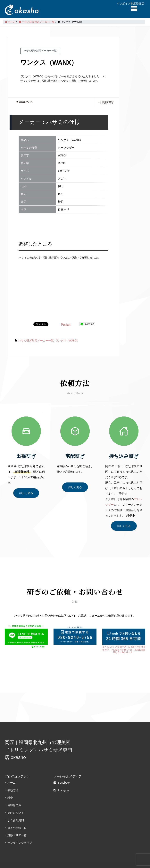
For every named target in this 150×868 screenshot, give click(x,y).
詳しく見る (26, 484)
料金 (10, 788)
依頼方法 (13, 781)
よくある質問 (16, 811)
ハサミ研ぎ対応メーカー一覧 (36, 331)
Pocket (66, 315)
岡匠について (16, 803)
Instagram (62, 781)
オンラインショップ (20, 833)
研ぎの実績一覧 (17, 818)
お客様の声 (14, 796)
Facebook (62, 773)
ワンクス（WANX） (67, 331)
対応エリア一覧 (17, 826)
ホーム (12, 773)
